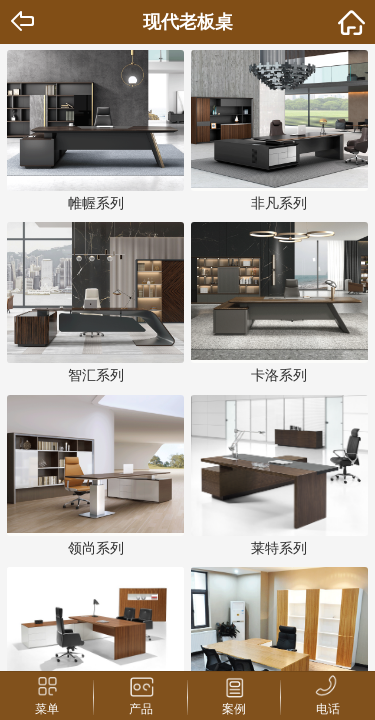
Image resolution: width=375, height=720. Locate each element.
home (351, 22)
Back (24, 22)
